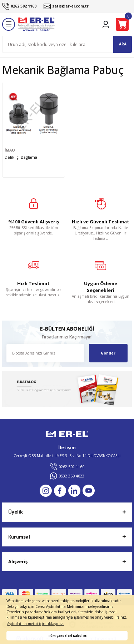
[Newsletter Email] (45, 353)
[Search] (67, 44)
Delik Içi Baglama (21, 157)
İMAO (10, 150)
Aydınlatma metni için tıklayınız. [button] (36, 624)
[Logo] (37, 24)
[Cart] (122, 24)
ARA (123, 44)
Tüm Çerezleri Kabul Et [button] (67, 636)
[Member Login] (106, 24)
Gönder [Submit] (108, 353)
